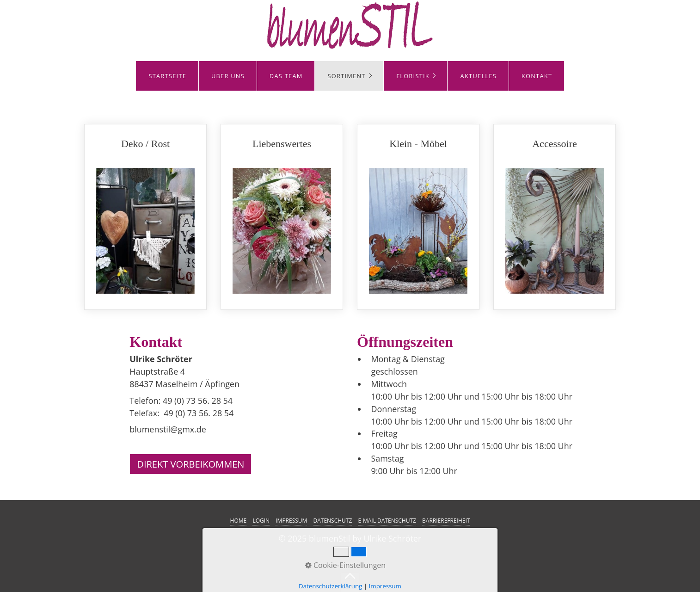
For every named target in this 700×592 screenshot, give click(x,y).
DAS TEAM (286, 76)
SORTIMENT (346, 76)
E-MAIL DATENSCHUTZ (387, 521)
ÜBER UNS (228, 76)
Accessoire (555, 217)
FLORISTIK (413, 76)
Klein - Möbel (418, 217)
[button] (190, 464)
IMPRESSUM (291, 521)
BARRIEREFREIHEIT (446, 521)
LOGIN (261, 521)
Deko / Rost (145, 217)
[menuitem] (167, 76)
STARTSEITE (167, 76)
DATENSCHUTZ (333, 521)
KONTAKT (537, 76)
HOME (239, 521)
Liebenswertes (282, 217)
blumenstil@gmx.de (168, 429)
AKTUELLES (479, 76)
